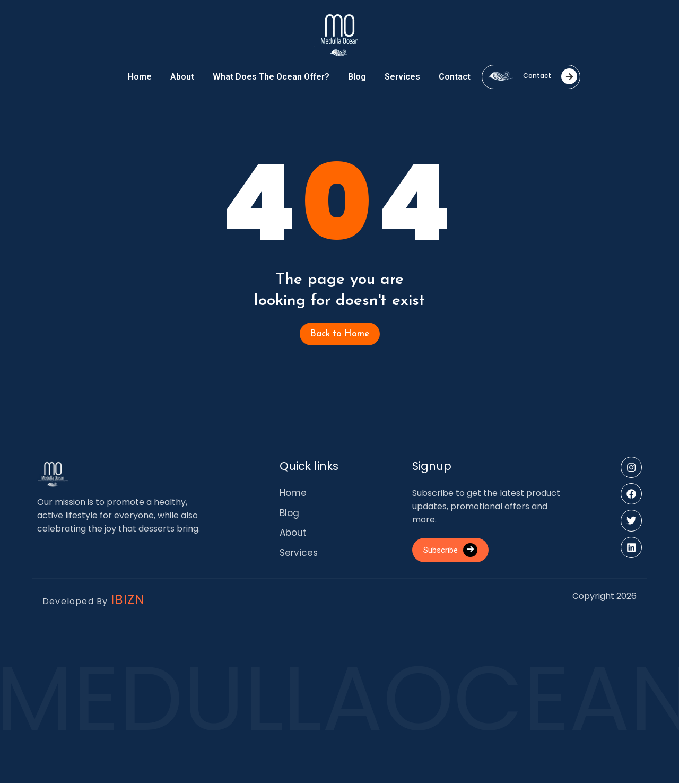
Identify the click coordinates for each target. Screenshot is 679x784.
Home (140, 77)
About (182, 77)
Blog (357, 77)
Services (402, 77)
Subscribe (454, 551)
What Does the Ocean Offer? (271, 77)
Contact (455, 77)
